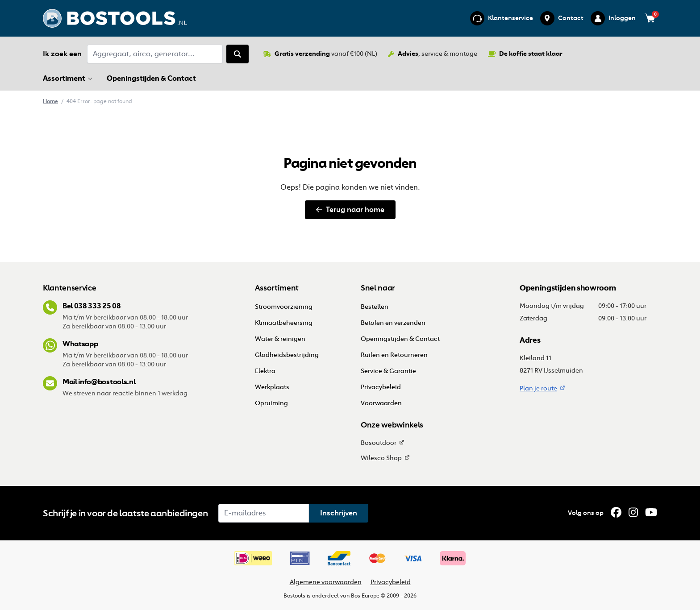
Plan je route (538, 388)
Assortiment (64, 78)
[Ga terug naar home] (115, 18)
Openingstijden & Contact (152, 78)
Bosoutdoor (379, 443)
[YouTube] (651, 512)
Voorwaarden (381, 403)
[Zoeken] (237, 54)
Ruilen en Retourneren (394, 355)
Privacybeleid (381, 387)
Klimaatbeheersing (284, 323)
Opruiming (271, 403)
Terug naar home (350, 210)
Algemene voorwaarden (326, 582)
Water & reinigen (280, 339)
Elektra (265, 371)
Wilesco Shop (381, 458)
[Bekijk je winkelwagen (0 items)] (650, 18)
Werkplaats (272, 387)
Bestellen (375, 307)
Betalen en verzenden (393, 323)
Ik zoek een (62, 54)
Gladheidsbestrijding (287, 355)
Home (50, 101)
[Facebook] (616, 512)
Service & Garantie (388, 371)
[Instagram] (633, 512)
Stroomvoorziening (284, 307)
